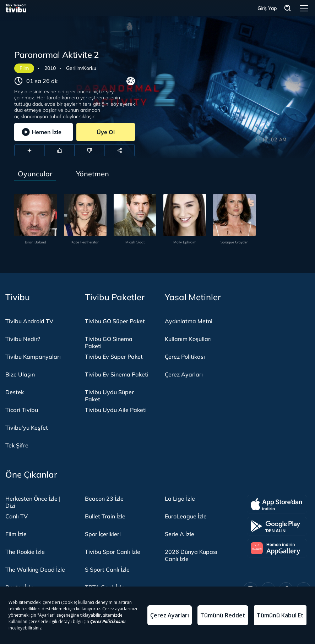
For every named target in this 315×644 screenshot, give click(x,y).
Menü (304, 8)
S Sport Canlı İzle (107, 569)
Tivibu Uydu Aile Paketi (116, 410)
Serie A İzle (180, 534)
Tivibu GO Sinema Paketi (109, 342)
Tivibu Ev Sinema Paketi (117, 374)
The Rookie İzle (25, 552)
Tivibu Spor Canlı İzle (113, 552)
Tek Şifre (17, 445)
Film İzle (16, 534)
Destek (15, 392)
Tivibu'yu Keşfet (27, 428)
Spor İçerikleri (103, 534)
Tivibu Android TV (29, 321)
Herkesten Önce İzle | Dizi (33, 502)
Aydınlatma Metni (189, 321)
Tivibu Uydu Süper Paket (109, 396)
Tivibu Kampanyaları (33, 357)
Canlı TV (17, 516)
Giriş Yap (267, 8)
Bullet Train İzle (105, 516)
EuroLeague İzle (186, 516)
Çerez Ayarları (184, 374)
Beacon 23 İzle (104, 499)
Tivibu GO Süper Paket (115, 321)
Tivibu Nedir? (23, 339)
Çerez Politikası (185, 357)
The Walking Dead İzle (35, 569)
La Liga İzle (180, 499)
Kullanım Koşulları (188, 339)
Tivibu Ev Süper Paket (114, 357)
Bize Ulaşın (20, 374)
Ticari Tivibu (22, 410)
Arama (288, 8)
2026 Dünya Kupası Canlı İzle (191, 555)
